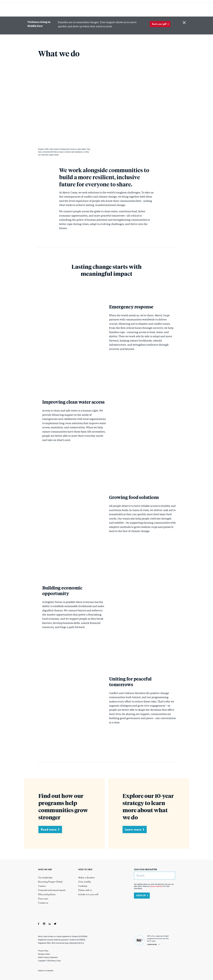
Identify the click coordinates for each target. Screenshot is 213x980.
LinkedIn (50, 924)
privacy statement (156, 886)
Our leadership (45, 877)
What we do (89, 8)
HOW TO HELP (85, 869)
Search (167, 8)
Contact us (43, 903)
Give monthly (85, 882)
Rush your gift (159, 24)
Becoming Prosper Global (50, 882)
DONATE (182, 8)
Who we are (64, 8)
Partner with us (85, 890)
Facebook (39, 924)
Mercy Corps (31, 8)
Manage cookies (44, 954)
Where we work (117, 8)
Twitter (55, 924)
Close (184, 23)
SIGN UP (141, 895)
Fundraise (83, 886)
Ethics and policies (47, 894)
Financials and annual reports (52, 890)
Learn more (133, 829)
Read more (49, 829)
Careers (42, 886)
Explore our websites (46, 970)
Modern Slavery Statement (48, 957)
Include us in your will (88, 894)
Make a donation (86, 877)
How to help (140, 8)
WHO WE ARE (45, 869)
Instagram (44, 924)
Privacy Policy (43, 951)
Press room (43, 899)
